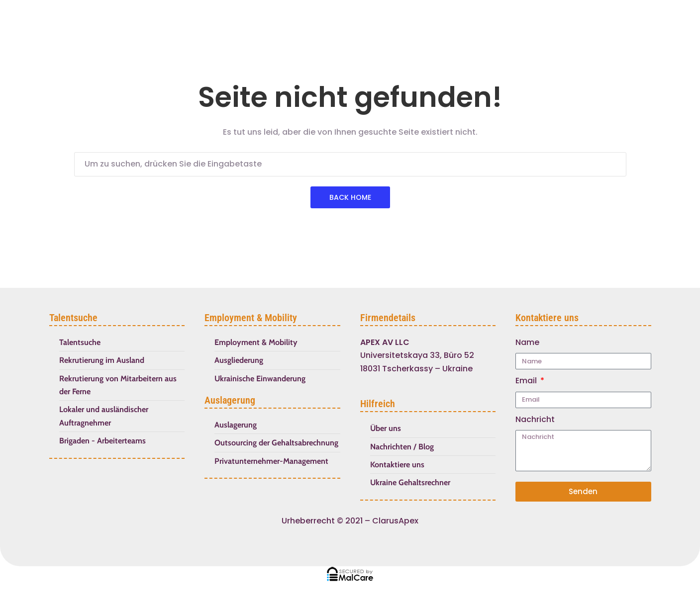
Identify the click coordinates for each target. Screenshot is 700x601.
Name (527, 342)
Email (527, 381)
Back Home (350, 197)
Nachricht (535, 419)
